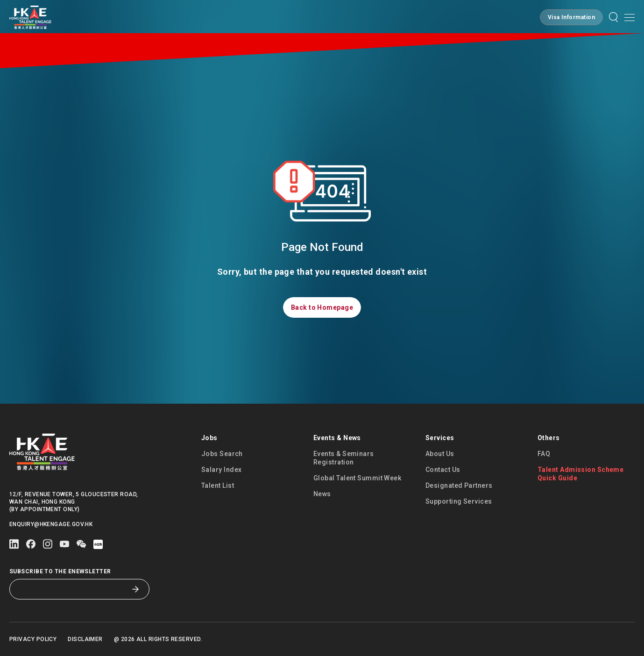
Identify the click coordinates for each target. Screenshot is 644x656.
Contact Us (443, 470)
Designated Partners (459, 485)
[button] (571, 17)
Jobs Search (222, 454)
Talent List (218, 485)
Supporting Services (459, 501)
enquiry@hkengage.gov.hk (51, 524)
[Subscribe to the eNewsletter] (72, 589)
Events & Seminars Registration (344, 458)
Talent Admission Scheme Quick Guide (580, 474)
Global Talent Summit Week (357, 478)
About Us (440, 454)
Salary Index (221, 470)
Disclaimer (85, 639)
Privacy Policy (33, 639)
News (322, 494)
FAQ (544, 454)
